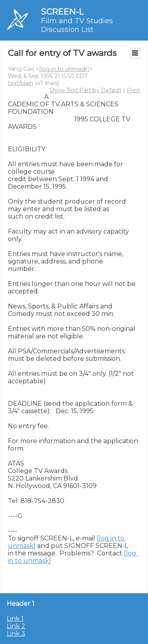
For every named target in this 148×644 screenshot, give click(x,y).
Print (133, 90)
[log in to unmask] (64, 69)
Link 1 (15, 619)
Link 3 (16, 634)
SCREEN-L (62, 12)
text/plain (21, 83)
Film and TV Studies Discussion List (77, 25)
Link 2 (16, 626)
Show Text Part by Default (85, 90)
